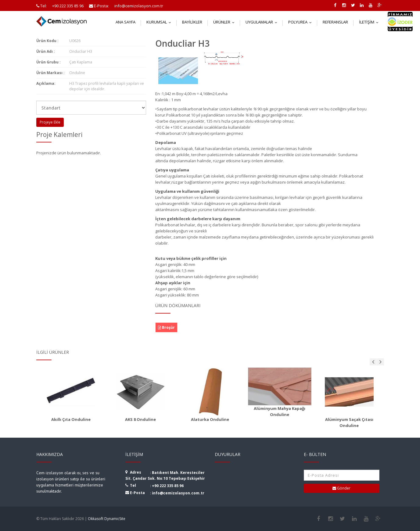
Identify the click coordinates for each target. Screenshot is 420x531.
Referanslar (335, 22)
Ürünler (225, 22)
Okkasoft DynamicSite (107, 519)
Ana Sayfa (126, 22)
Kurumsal (160, 22)
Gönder (341, 488)
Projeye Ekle (50, 122)
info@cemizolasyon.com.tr (178, 493)
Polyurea (301, 22)
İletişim (370, 22)
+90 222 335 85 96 (168, 486)
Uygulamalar (263, 22)
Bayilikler (192, 22)
